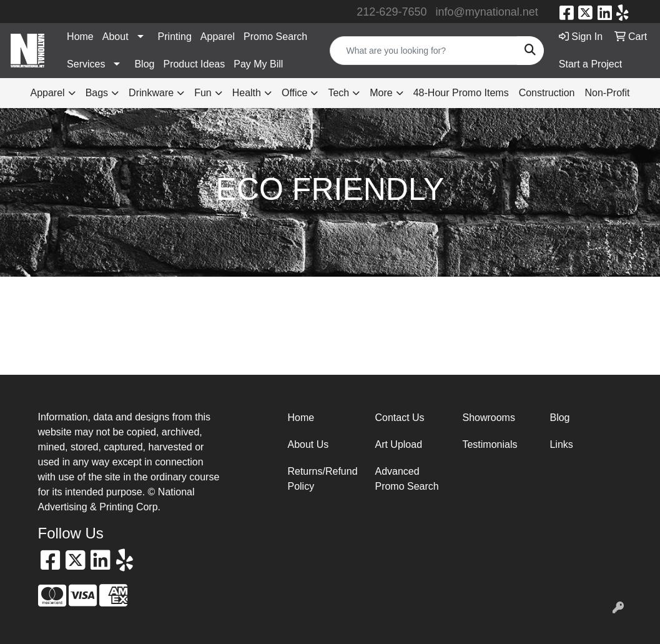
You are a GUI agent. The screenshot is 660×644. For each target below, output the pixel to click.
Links (561, 444)
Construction (547, 93)
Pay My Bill (258, 64)
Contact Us (399, 418)
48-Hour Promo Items (461, 93)
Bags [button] (97, 93)
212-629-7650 (392, 12)
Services (86, 64)
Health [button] (247, 93)
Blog (144, 64)
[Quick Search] (423, 51)
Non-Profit (607, 93)
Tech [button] (338, 93)
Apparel (218, 37)
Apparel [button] (47, 93)
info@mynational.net (486, 12)
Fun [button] (203, 93)
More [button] (381, 93)
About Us (308, 444)
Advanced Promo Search (406, 479)
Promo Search (275, 37)
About (116, 37)
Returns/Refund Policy (322, 479)
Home (80, 37)
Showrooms (488, 418)
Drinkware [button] (151, 93)
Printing (175, 37)
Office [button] (295, 93)
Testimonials (490, 444)
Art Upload (398, 444)
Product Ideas (194, 64)
